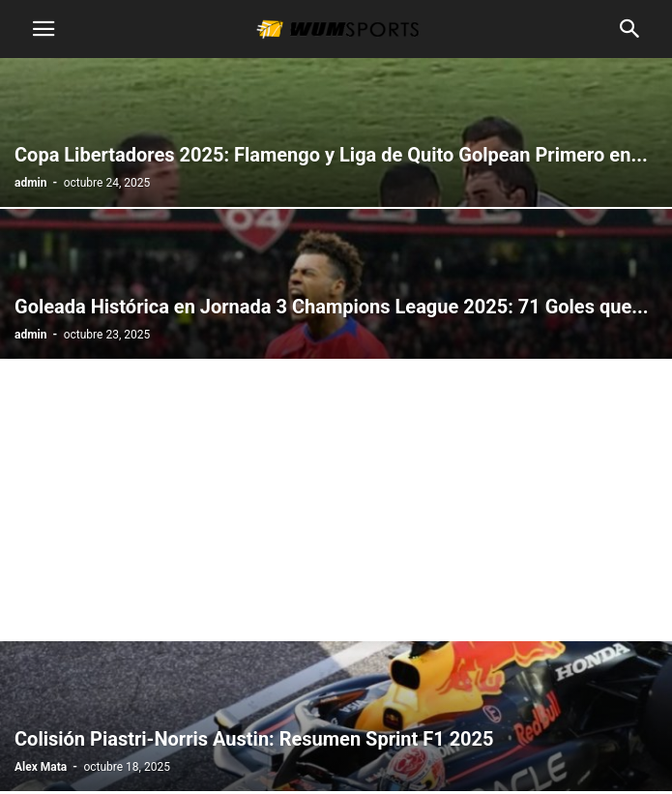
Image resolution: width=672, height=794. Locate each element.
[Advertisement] (336, 504)
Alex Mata (41, 767)
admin (30, 183)
